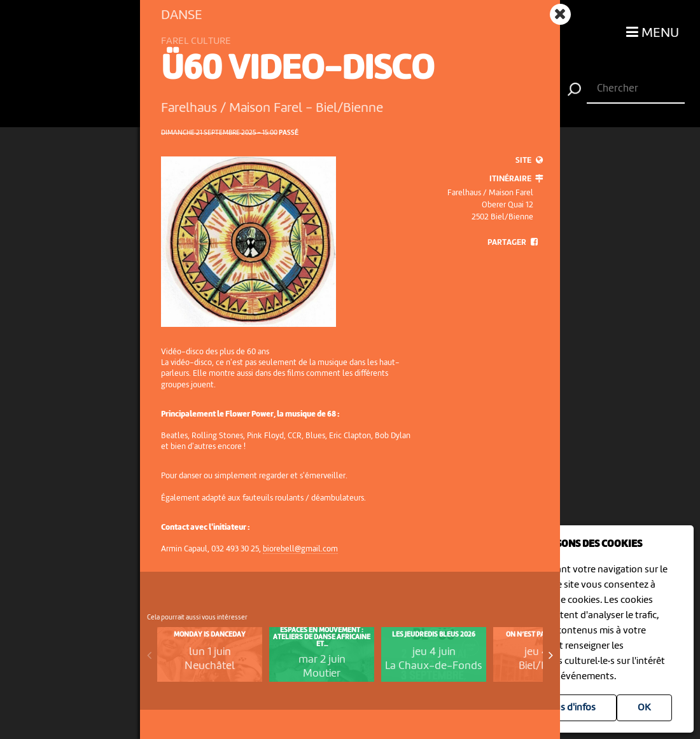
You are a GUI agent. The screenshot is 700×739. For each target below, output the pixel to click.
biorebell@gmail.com (300, 549)
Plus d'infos (571, 708)
